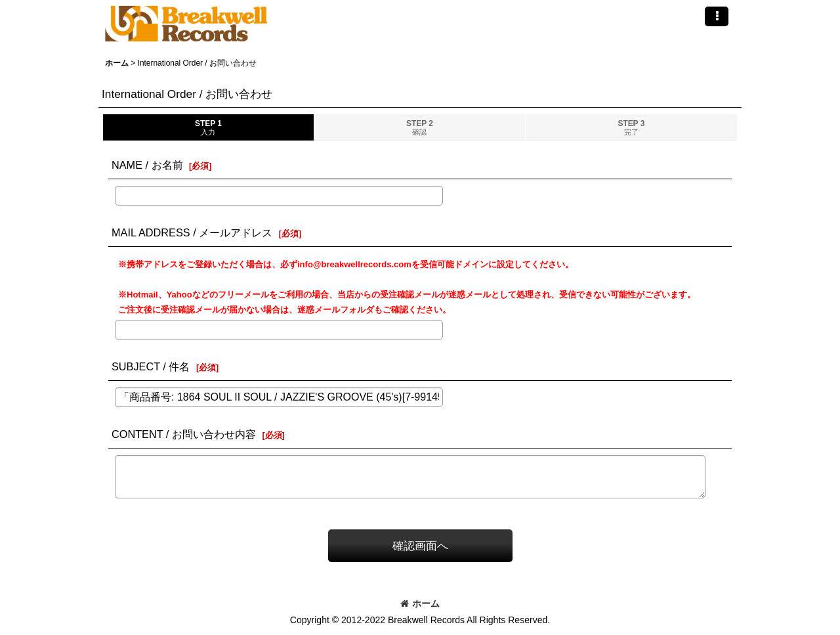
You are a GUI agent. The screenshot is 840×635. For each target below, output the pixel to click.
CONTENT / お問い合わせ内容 (184, 434)
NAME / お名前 (147, 165)
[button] (717, 16)
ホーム (420, 603)
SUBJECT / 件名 (151, 366)
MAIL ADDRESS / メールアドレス (192, 232)
